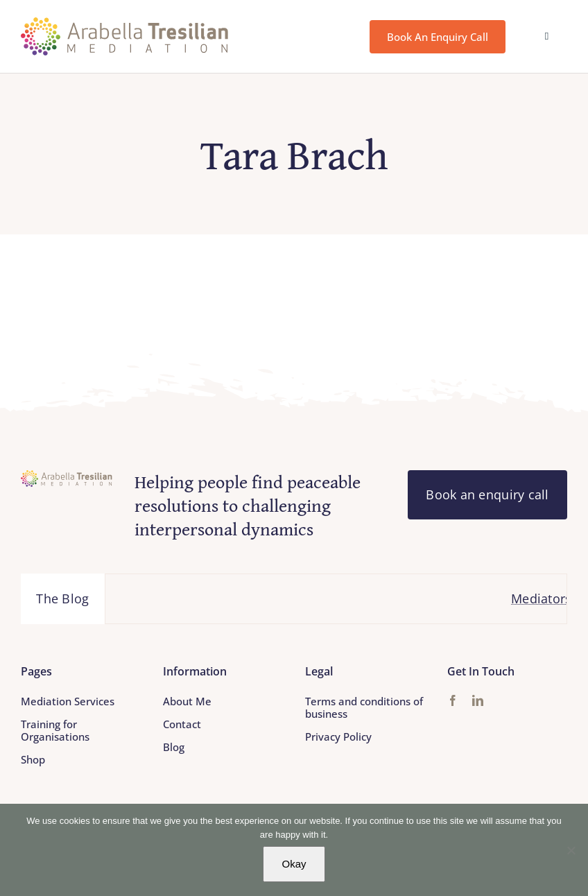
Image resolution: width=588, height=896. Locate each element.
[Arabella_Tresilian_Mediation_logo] (125, 24)
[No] (571, 850)
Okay (294, 864)
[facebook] (453, 700)
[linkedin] (478, 700)
